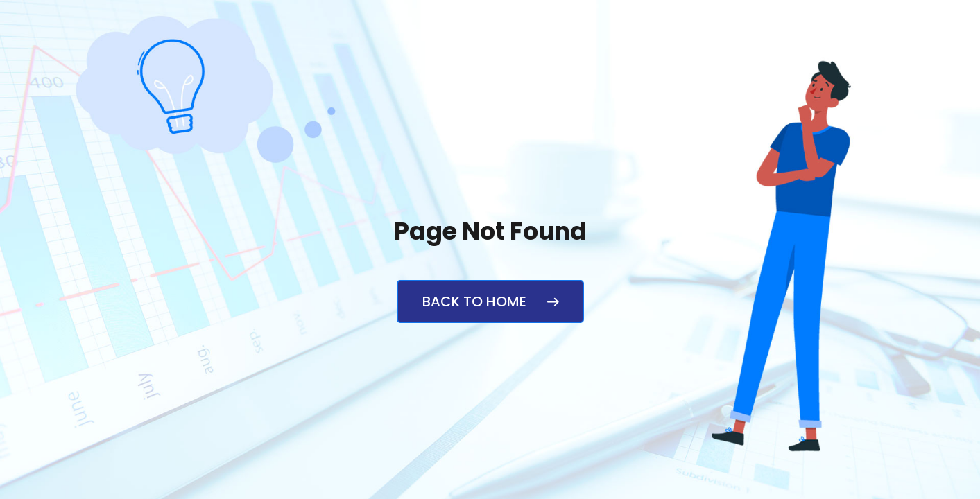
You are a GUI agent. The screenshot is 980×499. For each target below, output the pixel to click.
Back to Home (490, 301)
